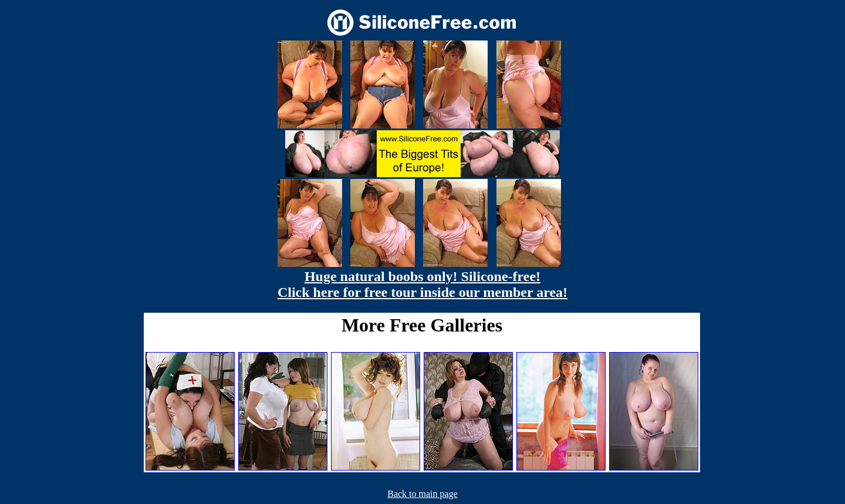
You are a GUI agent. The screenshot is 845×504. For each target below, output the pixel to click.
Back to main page (422, 494)
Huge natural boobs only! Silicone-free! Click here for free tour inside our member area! (422, 284)
